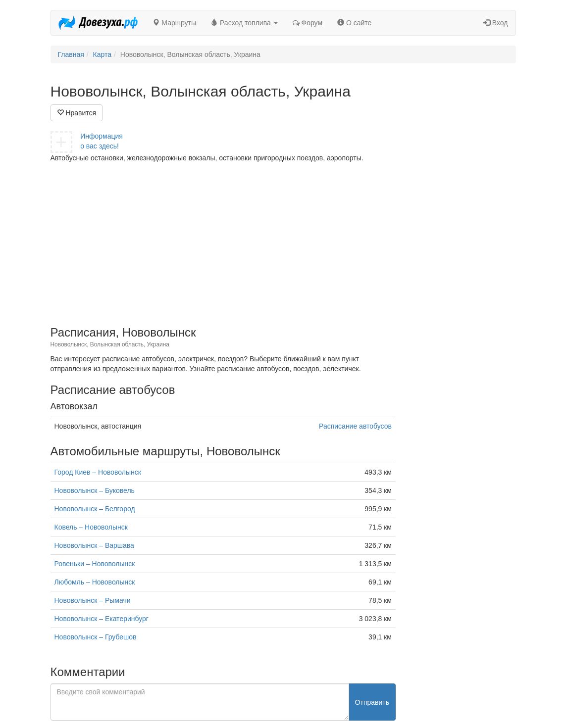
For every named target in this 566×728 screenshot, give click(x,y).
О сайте (354, 23)
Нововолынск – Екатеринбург (102, 619)
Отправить (372, 702)
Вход (496, 23)
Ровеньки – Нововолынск (95, 564)
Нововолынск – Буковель (95, 490)
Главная (71, 54)
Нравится (77, 113)
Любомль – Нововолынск (95, 582)
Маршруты (174, 23)
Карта (102, 54)
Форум (308, 23)
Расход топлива (244, 23)
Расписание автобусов (355, 426)
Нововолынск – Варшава (94, 545)
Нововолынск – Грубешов (96, 637)
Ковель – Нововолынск (91, 527)
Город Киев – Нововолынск (98, 472)
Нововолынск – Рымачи (93, 600)
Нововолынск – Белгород (95, 509)
